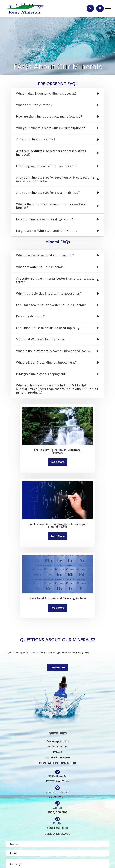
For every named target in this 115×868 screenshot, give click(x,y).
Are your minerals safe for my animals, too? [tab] (48, 193)
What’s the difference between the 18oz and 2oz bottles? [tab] (51, 206)
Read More (58, 462)
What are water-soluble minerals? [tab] (41, 267)
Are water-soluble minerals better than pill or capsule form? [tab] (55, 280)
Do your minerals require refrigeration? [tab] (45, 219)
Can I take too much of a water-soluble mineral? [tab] (51, 305)
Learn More (58, 668)
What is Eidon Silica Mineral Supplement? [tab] (46, 363)
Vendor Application (57, 741)
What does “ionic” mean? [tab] (34, 105)
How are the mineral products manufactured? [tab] (49, 117)
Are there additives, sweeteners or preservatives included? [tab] (51, 153)
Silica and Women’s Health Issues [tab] (40, 339)
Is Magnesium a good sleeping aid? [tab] (41, 374)
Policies (57, 752)
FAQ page (84, 653)
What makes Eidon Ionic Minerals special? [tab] (46, 94)
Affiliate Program (57, 747)
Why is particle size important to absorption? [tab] (49, 294)
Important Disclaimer (58, 757)
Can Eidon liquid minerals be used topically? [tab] (49, 328)
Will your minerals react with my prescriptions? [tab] (51, 128)
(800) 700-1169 (58, 812)
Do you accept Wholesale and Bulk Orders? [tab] (47, 231)
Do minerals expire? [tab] (30, 317)
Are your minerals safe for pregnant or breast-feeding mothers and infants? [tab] (55, 179)
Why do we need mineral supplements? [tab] (45, 255)
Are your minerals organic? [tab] (36, 140)
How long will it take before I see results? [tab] (46, 166)
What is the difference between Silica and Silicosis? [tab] (53, 351)
